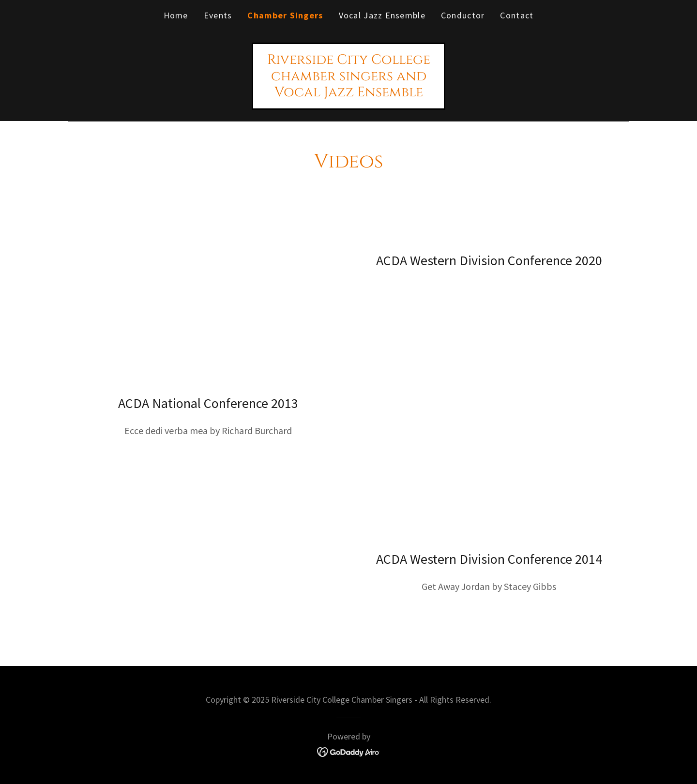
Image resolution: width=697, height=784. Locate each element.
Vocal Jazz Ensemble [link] (382, 15)
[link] (348, 93)
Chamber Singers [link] (285, 15)
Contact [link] (517, 15)
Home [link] (176, 15)
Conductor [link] (463, 15)
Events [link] (218, 15)
